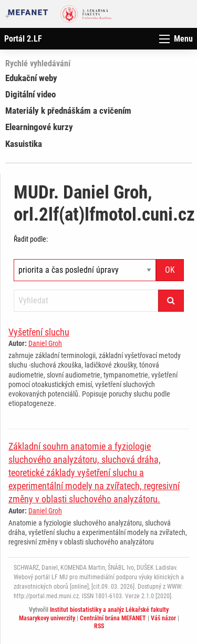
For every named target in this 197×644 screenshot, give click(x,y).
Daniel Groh (45, 343)
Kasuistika (24, 144)
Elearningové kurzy (39, 127)
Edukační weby (31, 78)
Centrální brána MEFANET (113, 618)
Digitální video (30, 94)
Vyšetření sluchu (39, 332)
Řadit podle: (31, 239)
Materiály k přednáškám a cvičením (68, 111)
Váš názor (163, 618)
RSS (99, 626)
